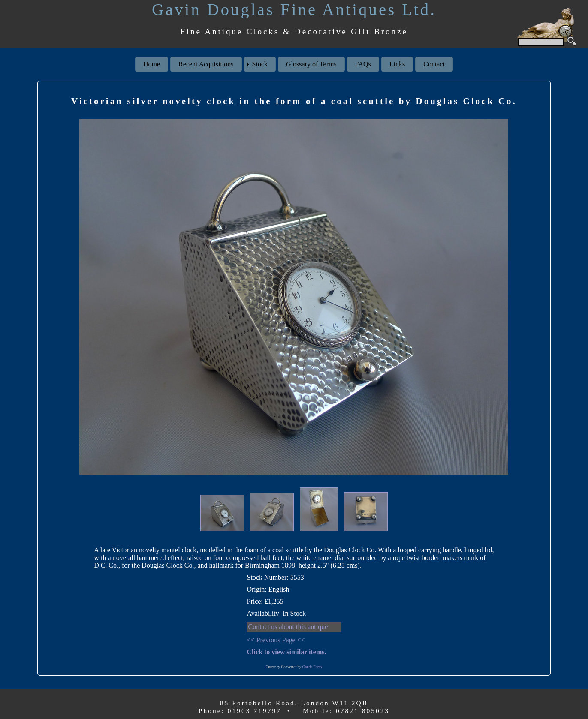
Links (397, 64)
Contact (434, 64)
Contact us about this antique (288, 627)
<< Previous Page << (276, 640)
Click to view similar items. (286, 652)
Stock (260, 64)
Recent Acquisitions (206, 64)
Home (152, 64)
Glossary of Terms (311, 64)
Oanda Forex (312, 667)
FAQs (363, 64)
